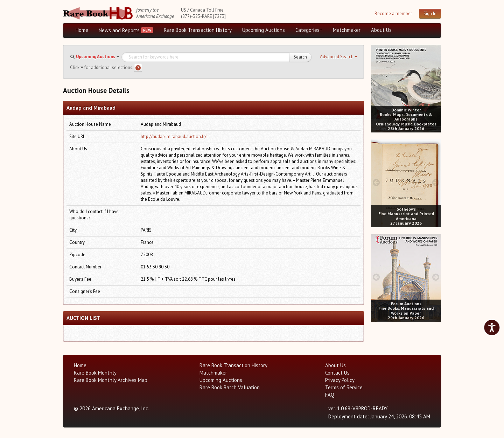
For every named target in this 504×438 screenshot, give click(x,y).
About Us (381, 30)
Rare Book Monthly (95, 373)
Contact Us (337, 373)
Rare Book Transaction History (198, 30)
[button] (338, 57)
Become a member (393, 13)
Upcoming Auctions (264, 30)
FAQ (330, 395)
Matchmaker (347, 30)
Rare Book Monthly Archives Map (111, 380)
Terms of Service (344, 387)
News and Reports (119, 30)
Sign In (430, 13)
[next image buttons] (436, 88)
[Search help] (138, 68)
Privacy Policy (340, 380)
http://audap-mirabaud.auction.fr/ (174, 136)
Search (300, 57)
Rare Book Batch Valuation (230, 387)
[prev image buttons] (376, 88)
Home (82, 30)
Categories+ (309, 30)
